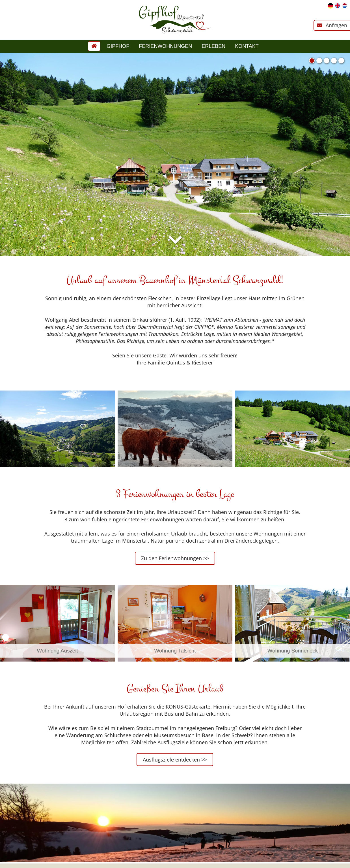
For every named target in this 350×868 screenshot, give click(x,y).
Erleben (213, 46)
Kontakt (247, 46)
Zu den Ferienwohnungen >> (175, 558)
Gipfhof (118, 46)
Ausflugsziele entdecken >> (175, 760)
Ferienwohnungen (165, 46)
